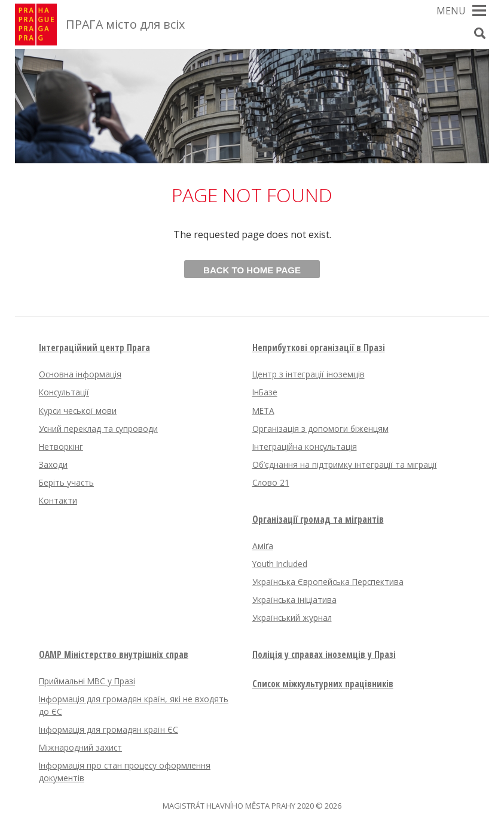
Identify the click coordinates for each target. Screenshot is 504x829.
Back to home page (252, 270)
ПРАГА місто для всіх (125, 24)
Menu (451, 11)
